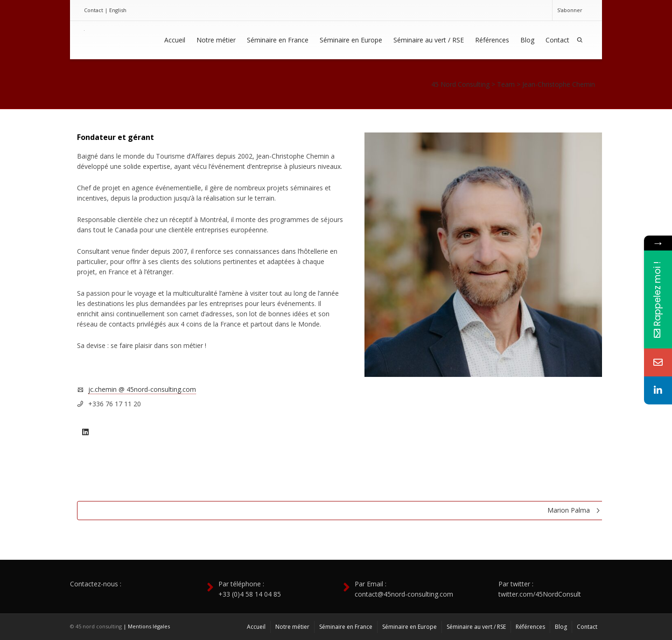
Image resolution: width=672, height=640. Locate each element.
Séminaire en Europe (351, 40)
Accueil (175, 40)
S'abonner (570, 10)
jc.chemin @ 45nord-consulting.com (142, 389)
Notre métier (216, 40)
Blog (527, 40)
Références (492, 40)
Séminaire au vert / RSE (429, 40)
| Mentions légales (147, 626)
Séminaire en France (278, 40)
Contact (94, 10)
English (118, 10)
